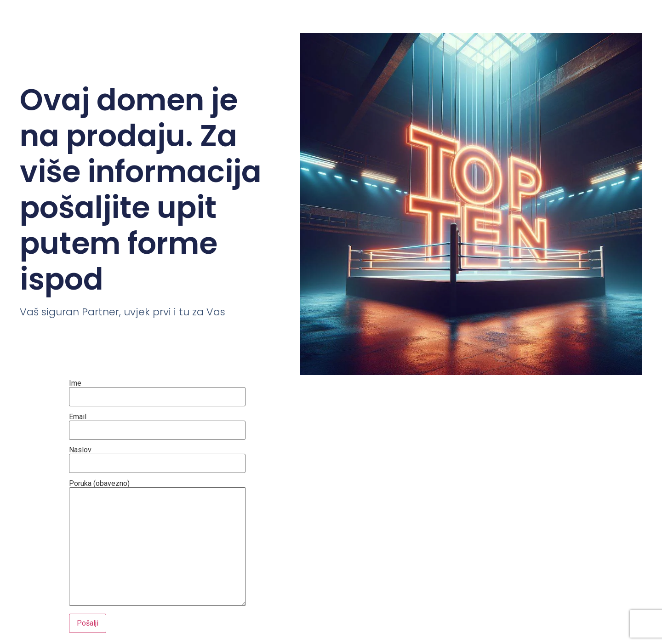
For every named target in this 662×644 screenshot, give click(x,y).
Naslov (157, 457)
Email (157, 424)
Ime (157, 390)
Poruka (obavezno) (157, 544)
